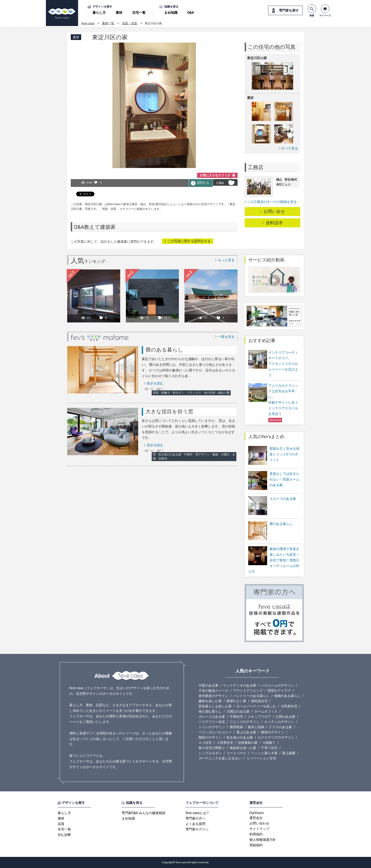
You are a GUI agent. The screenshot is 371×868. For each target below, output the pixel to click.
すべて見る (290, 148)
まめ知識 (171, 13)
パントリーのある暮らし (251, 696)
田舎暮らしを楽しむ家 (215, 706)
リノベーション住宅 (261, 758)
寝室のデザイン (273, 732)
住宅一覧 (139, 13)
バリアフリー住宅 (212, 722)
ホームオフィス (266, 711)
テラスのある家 (280, 727)
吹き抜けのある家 (240, 737)
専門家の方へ (195, 818)
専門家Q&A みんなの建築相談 (144, 813)
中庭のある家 (208, 685)
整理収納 (236, 727)
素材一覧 (108, 23)
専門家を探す (289, 10)
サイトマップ (259, 829)
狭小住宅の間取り (212, 748)
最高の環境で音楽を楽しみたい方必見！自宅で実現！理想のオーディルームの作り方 (274, 560)
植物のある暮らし (287, 696)
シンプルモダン (210, 753)
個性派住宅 (259, 701)
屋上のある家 (246, 732)
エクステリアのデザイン (276, 737)
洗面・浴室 (130, 23)
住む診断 (64, 835)
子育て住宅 (269, 748)
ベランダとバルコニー (215, 732)
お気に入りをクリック (215, 175)
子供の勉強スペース (213, 691)
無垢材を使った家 (243, 748)
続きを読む (155, 383)
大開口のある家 (238, 711)
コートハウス (236, 753)
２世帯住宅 (225, 743)
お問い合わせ (259, 823)
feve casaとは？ (197, 813)
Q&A (191, 13)
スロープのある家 (272, 506)
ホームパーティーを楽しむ (256, 706)
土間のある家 (285, 717)
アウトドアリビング (248, 691)
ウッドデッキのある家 (240, 685)
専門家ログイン (197, 829)
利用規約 (256, 834)
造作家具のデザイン (213, 696)
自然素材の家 (248, 743)
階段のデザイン (210, 737)
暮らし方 (99, 13)
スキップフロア (259, 717)
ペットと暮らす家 (264, 753)
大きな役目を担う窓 (169, 412)
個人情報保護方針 (263, 840)
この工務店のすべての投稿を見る (272, 202)
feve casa (88, 23)
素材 (119, 13)
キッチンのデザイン (279, 722)
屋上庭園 (289, 753)
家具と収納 (256, 727)
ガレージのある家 (212, 717)
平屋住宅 (236, 717)
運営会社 (256, 818)
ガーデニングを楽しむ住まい (220, 758)
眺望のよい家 (236, 701)
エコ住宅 (205, 743)
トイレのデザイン (212, 727)
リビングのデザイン (245, 722)
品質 (61, 824)
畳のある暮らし (164, 350)
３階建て (269, 743)
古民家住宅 (289, 706)
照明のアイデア (279, 691)
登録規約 (256, 845)
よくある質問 (195, 824)
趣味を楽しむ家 (210, 701)
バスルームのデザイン (278, 685)
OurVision (257, 813)
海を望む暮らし (210, 711)
